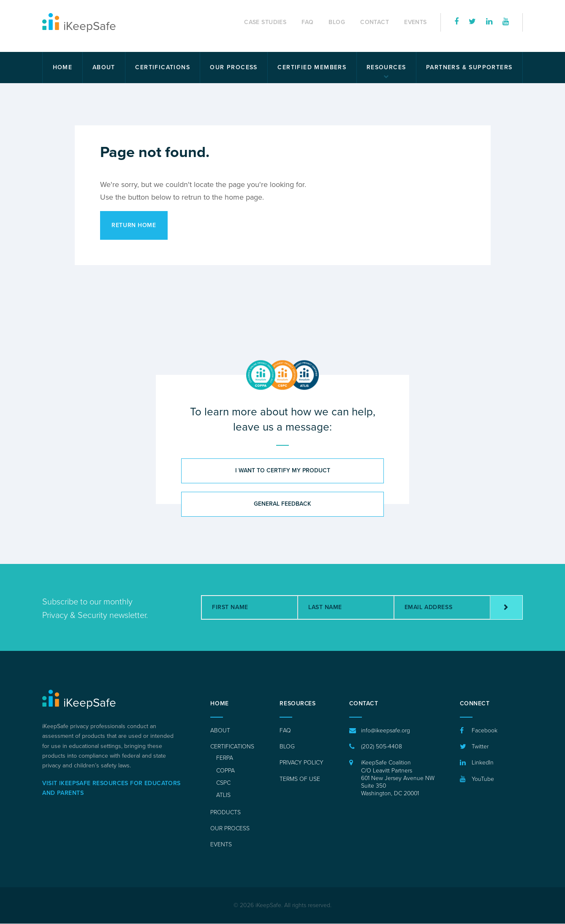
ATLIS (223, 795)
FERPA (225, 758)
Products (225, 812)
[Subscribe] (506, 608)
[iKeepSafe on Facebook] (456, 22)
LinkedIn (483, 763)
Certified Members (312, 67)
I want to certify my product (282, 471)
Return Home (134, 225)
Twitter (480, 747)
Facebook (485, 731)
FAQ (307, 22)
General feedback (282, 504)
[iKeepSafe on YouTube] (506, 22)
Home (63, 67)
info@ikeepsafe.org (385, 731)
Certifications (163, 67)
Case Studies (265, 22)
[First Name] (250, 608)
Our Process (234, 67)
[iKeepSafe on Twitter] (472, 22)
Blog (337, 22)
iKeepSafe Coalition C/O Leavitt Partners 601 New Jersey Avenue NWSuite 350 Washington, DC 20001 (398, 778)
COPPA (225, 771)
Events (416, 22)
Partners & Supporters (469, 67)
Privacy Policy (302, 763)
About (104, 67)
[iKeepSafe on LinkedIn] (489, 22)
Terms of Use (300, 779)
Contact (375, 22)
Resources (386, 67)
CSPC (223, 783)
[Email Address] (442, 608)
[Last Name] (346, 608)
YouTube (483, 779)
